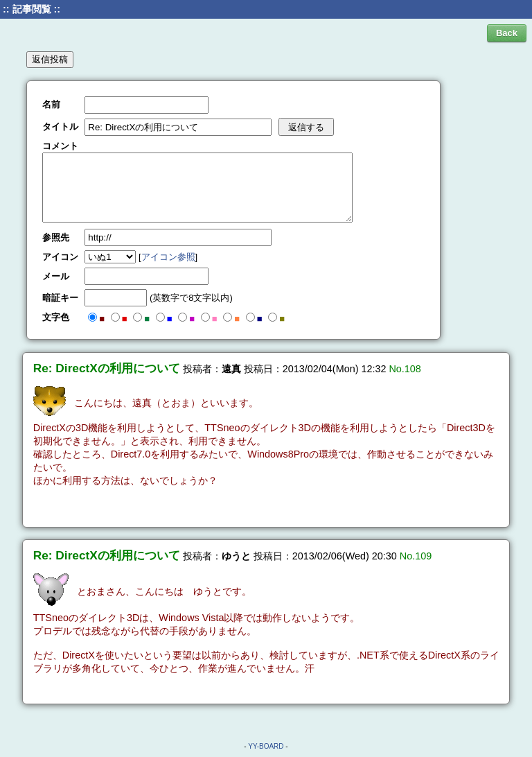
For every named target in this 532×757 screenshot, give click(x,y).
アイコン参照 (168, 257)
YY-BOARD (266, 746)
